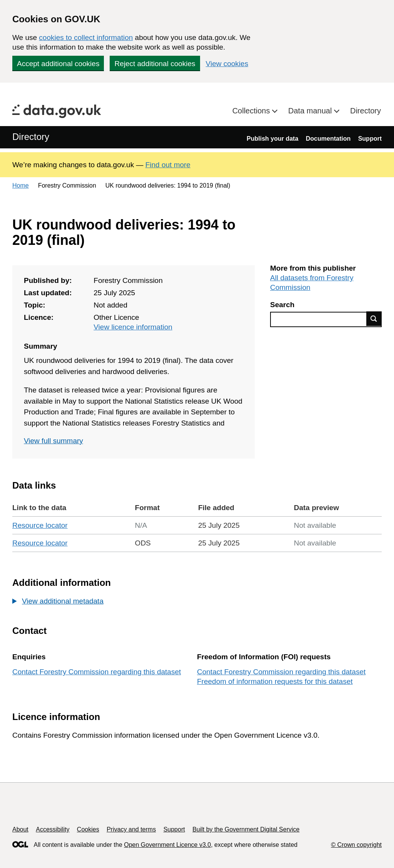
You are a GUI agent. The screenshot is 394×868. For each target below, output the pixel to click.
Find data (374, 319)
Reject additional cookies (155, 64)
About (20, 829)
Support (370, 139)
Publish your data (272, 139)
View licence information (133, 327)
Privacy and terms (131, 829)
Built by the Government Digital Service (246, 829)
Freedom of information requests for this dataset (275, 681)
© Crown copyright (356, 845)
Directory (366, 111)
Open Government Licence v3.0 (167, 845)
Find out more (168, 165)
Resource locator (40, 525)
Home (21, 185)
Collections (252, 111)
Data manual (311, 111)
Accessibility (53, 829)
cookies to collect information (86, 37)
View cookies (227, 64)
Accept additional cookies (58, 64)
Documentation (328, 139)
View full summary (53, 441)
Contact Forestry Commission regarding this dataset (97, 672)
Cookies (88, 829)
